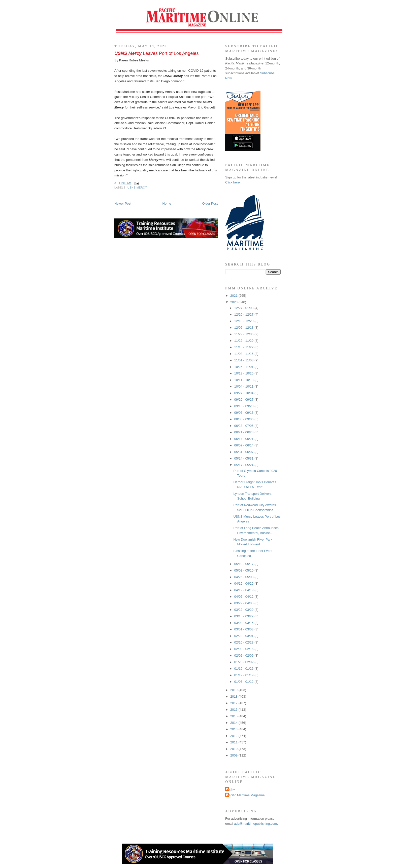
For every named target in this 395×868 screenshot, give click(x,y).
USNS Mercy (137, 188)
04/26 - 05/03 (244, 577)
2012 (234, 736)
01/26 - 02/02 (244, 662)
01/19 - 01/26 (244, 669)
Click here (233, 182)
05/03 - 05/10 (244, 570)
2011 (234, 742)
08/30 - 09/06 (244, 419)
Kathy (231, 789)
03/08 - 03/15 (244, 623)
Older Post (210, 203)
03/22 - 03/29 (244, 610)
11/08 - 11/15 (244, 354)
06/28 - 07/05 (244, 426)
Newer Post (123, 203)
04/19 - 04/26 (244, 583)
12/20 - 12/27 (244, 314)
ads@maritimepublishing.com (256, 824)
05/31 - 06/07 (244, 452)
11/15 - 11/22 (244, 347)
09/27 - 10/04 (244, 393)
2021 (234, 296)
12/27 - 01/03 (244, 308)
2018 (234, 696)
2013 (234, 729)
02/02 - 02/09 (244, 655)
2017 (234, 703)
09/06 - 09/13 (244, 413)
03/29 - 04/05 (244, 603)
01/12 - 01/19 (244, 675)
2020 (234, 302)
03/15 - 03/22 (244, 616)
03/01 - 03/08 (244, 629)
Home (167, 203)
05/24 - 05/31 (244, 458)
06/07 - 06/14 (244, 445)
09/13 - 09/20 (244, 406)
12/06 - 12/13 (244, 328)
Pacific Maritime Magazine (246, 795)
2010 (234, 749)
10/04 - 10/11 (244, 386)
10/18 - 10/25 (244, 373)
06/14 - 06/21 (244, 439)
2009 (234, 755)
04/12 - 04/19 (244, 590)
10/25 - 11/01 (244, 367)
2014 (234, 723)
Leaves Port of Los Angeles (157, 53)
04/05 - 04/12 (244, 597)
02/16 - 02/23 (244, 642)
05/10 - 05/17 (244, 564)
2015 (234, 716)
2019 (234, 690)
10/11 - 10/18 (244, 380)
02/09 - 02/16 (244, 649)
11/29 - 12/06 (244, 334)
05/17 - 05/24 (244, 465)
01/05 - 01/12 (244, 682)
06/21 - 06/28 (244, 432)
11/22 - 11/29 (244, 341)
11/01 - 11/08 (244, 360)
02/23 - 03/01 (244, 636)
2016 (234, 710)
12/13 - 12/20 (244, 321)
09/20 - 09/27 (244, 400)
